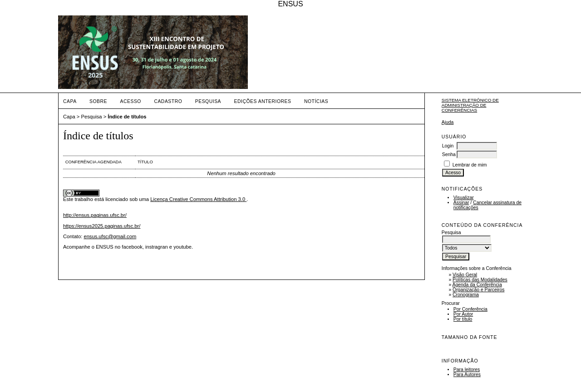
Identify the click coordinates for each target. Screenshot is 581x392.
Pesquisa (208, 101)
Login (448, 146)
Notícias (316, 101)
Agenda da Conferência (477, 285)
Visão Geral (465, 275)
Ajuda (448, 122)
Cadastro (168, 101)
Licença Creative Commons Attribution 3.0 (198, 199)
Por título (463, 319)
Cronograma (466, 295)
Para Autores (467, 375)
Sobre (98, 101)
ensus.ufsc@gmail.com (110, 236)
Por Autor (463, 314)
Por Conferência (470, 309)
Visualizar (464, 198)
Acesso (131, 101)
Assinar (461, 203)
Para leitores (467, 370)
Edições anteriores (263, 101)
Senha (449, 154)
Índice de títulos (127, 117)
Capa (70, 101)
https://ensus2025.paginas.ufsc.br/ (102, 226)
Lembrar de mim (470, 165)
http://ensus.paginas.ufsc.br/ (95, 215)
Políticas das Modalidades (480, 280)
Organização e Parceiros (478, 290)
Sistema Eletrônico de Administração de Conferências (470, 105)
